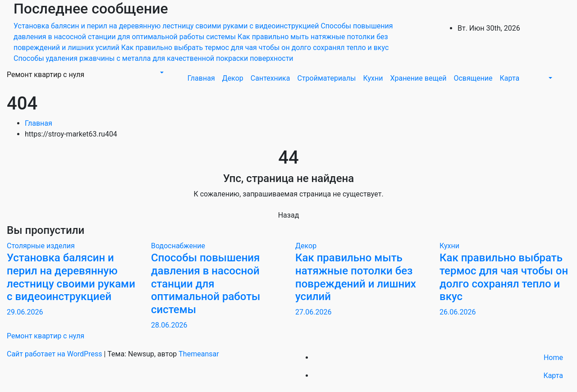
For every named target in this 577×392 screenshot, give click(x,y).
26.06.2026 (458, 312)
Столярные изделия (41, 246)
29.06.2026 (25, 312)
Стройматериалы (326, 78)
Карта (510, 78)
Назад (289, 215)
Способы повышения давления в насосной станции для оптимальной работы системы (206, 284)
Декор (233, 78)
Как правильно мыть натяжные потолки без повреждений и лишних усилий (356, 277)
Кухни (373, 78)
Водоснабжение (178, 246)
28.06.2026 (169, 325)
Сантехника (270, 78)
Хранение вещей (418, 78)
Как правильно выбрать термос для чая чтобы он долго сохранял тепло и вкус (504, 277)
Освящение (473, 78)
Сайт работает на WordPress (55, 354)
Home (553, 358)
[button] (161, 73)
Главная (201, 78)
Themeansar (199, 354)
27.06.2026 (313, 312)
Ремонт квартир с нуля (46, 75)
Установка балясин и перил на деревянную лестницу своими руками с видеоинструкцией (71, 277)
